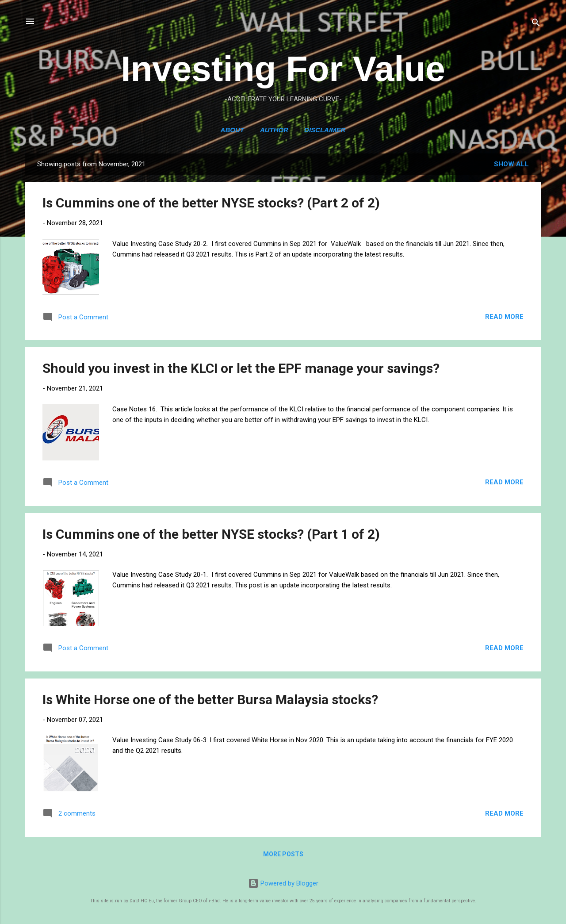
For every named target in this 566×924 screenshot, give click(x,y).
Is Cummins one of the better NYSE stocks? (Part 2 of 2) (211, 203)
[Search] (536, 24)
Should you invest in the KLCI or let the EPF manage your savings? (241, 368)
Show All (511, 164)
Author (274, 130)
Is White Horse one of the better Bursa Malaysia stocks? (210, 700)
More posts (283, 854)
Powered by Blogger (283, 883)
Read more (504, 317)
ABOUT (232, 130)
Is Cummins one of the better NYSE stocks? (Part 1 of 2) (211, 534)
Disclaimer (325, 130)
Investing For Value (283, 69)
